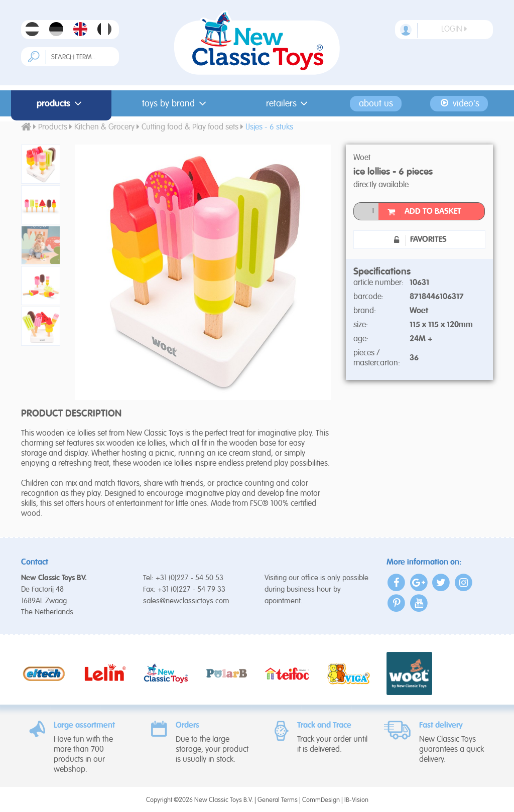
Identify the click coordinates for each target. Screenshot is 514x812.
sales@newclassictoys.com (186, 601)
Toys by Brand (176, 103)
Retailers (289, 103)
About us (376, 103)
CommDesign (321, 800)
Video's (459, 103)
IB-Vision (356, 800)
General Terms (278, 800)
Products (61, 103)
